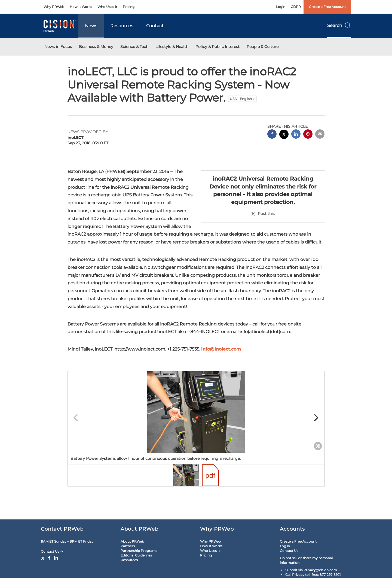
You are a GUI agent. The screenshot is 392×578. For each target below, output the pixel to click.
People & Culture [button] (263, 47)
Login (281, 7)
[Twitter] (43, 558)
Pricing (129, 7)
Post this (263, 214)
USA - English (242, 99)
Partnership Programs (139, 551)
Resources (122, 26)
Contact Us (52, 551)
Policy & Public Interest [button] (218, 47)
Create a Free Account (327, 7)
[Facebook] (49, 558)
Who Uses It (107, 7)
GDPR (296, 7)
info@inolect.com (221, 349)
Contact (155, 26)
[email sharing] (320, 135)
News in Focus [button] (58, 47)
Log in (285, 546)
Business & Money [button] (96, 47)
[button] (196, 412)
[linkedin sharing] (296, 135)
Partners (128, 546)
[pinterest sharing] (308, 135)
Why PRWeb (54, 7)
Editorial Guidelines (136, 555)
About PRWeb (132, 541)
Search (339, 25)
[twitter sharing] (284, 135)
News (91, 26)
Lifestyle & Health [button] (172, 47)
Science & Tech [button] (134, 47)
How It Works (81, 7)
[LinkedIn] (56, 558)
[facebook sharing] (272, 135)
